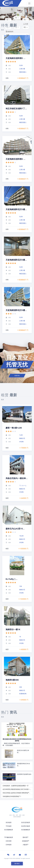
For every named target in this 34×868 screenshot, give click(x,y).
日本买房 (9, 841)
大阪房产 (26, 845)
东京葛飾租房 (9, 830)
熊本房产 (26, 837)
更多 (3, 30)
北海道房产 (26, 841)
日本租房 (9, 845)
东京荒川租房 (26, 826)
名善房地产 (18, 858)
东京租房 (9, 822)
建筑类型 (25, 15)
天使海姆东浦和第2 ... (16, 58)
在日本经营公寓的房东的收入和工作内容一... (17, 789)
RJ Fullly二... (12, 579)
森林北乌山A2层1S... (15, 529)
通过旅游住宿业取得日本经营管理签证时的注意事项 (17, 740)
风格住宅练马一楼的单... (17, 478)
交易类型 (8, 15)
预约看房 (17, 864)
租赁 (7, 448)
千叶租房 (9, 826)
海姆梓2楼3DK (12, 680)
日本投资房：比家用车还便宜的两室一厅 (16, 786)
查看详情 (17, 376)
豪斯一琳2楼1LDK (14, 428)
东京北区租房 (26, 822)
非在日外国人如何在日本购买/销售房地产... (16, 793)
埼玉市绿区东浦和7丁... (16, 109)
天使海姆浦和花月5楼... (16, 209)
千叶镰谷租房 (9, 837)
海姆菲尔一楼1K (13, 629)
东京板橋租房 (26, 830)
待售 (7, 78)
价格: (17, 14)
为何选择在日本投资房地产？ (12, 796)
